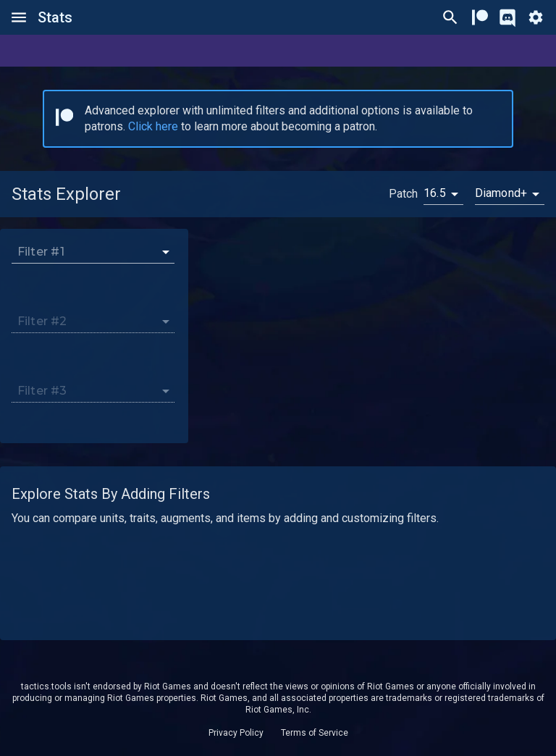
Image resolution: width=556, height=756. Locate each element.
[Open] (166, 252)
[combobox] (85, 252)
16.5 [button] (435, 193)
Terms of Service (315, 733)
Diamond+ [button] (501, 193)
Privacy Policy (236, 733)
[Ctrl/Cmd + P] (450, 17)
